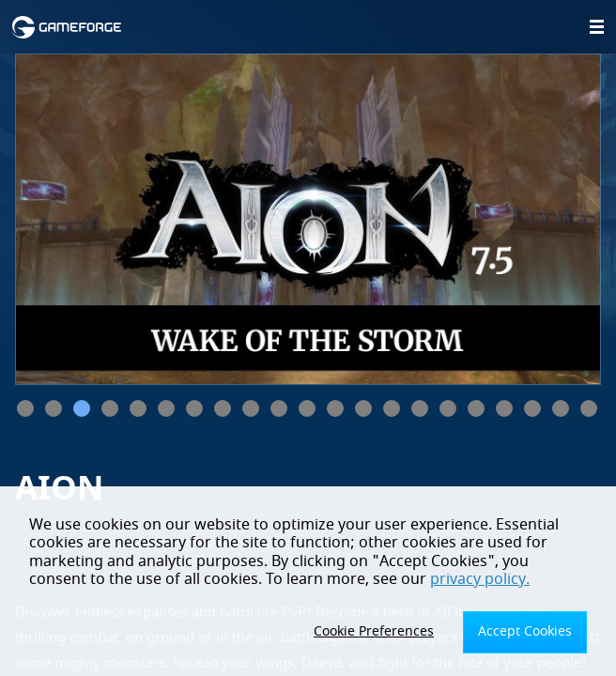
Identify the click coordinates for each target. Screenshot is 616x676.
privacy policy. (480, 579)
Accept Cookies (525, 631)
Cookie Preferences (374, 631)
